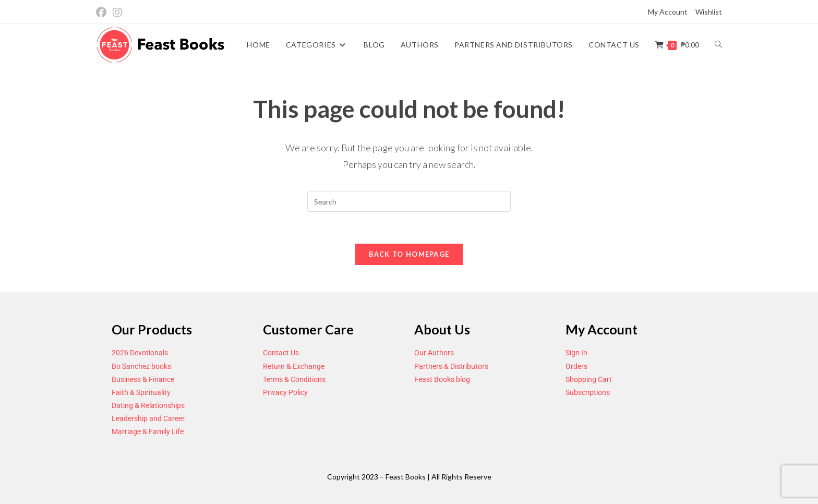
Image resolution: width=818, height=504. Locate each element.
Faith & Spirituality (141, 392)
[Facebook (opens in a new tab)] (103, 12)
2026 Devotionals (140, 353)
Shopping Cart (589, 379)
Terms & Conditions (294, 379)
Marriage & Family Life (148, 431)
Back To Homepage (409, 254)
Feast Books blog (442, 379)
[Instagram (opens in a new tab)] (117, 12)
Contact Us (281, 353)
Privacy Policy (285, 392)
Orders (576, 366)
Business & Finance (143, 379)
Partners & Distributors (451, 366)
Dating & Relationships (148, 405)
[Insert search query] (409, 201)
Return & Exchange (294, 366)
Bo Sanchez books (141, 366)
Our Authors (434, 353)
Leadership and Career (148, 418)
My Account (668, 12)
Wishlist (709, 12)
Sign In (576, 353)
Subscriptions (588, 392)
